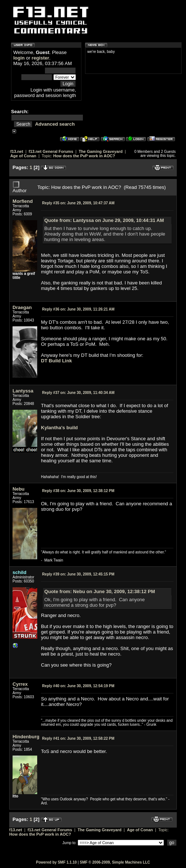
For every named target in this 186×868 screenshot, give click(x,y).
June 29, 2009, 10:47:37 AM (78, 203)
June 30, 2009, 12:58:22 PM (78, 738)
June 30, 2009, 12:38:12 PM (78, 491)
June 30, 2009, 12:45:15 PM (78, 574)
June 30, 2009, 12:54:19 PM (78, 686)
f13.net (17, 151)
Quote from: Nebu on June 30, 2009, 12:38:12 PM (100, 591)
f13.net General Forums (51, 151)
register (41, 58)
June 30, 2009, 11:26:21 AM (78, 309)
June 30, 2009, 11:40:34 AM (78, 393)
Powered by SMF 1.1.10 (57, 862)
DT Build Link (56, 361)
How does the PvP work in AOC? (84, 156)
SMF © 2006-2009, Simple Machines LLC (115, 862)
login (19, 58)
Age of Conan (23, 156)
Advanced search (55, 124)
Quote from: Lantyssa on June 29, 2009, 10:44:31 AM (104, 220)
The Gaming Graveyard (101, 151)
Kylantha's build (59, 428)
